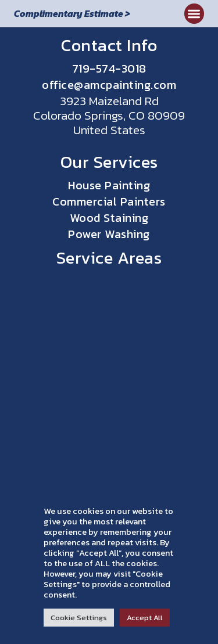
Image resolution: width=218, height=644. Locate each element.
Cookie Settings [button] (79, 618)
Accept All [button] (145, 618)
